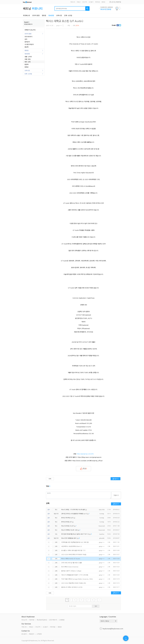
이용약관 (32, 620)
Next (121, 8)
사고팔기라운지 (29, 44)
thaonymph (102, 526)
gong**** (102, 542)
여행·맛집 (28, 59)
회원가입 (119, 2)
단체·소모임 (28, 74)
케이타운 (97, 2)
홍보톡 (27, 47)
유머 (26, 39)
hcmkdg (102, 514)
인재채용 (62, 620)
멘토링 (103, 2)
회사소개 (24, 620)
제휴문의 (32, 634)
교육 (48, 503)
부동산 (79, 2)
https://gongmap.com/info (85, 454)
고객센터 (39, 634)
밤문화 (27, 64)
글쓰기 (117, 479)
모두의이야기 (28, 37)
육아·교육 (28, 62)
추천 (83, 469)
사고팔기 (91, 2)
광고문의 (24, 634)
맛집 (56, 534)
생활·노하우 (28, 57)
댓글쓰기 (116, 495)
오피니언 (27, 70)
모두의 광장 (28, 34)
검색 (96, 606)
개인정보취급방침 (42, 620)
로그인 (113, 2)
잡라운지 (27, 42)
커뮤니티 (73, 2)
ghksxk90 (102, 538)
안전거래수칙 (53, 620)
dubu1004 (102, 510)
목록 (50, 479)
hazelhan (102, 534)
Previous (99, 8)
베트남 (33, 8)
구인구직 (84, 2)
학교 (56, 510)
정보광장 (27, 54)
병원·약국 (56, 514)
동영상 (27, 67)
